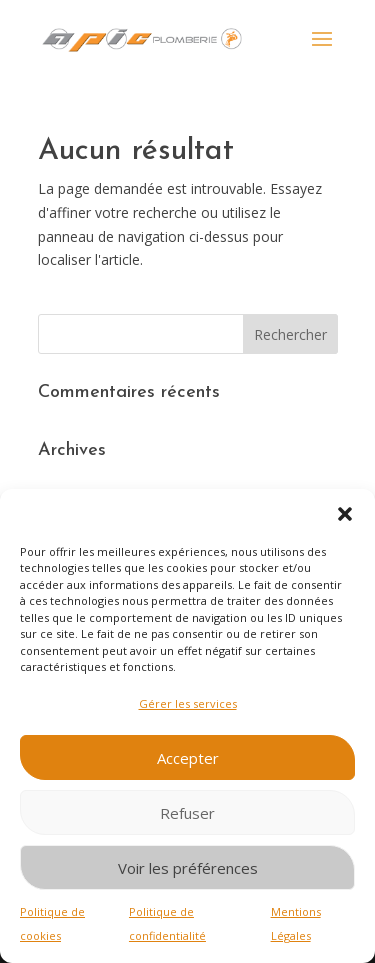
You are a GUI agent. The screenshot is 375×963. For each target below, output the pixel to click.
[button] (345, 514)
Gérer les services (188, 703)
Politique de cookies (52, 923)
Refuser (187, 813)
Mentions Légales (296, 923)
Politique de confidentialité (167, 923)
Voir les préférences (188, 868)
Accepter (188, 758)
